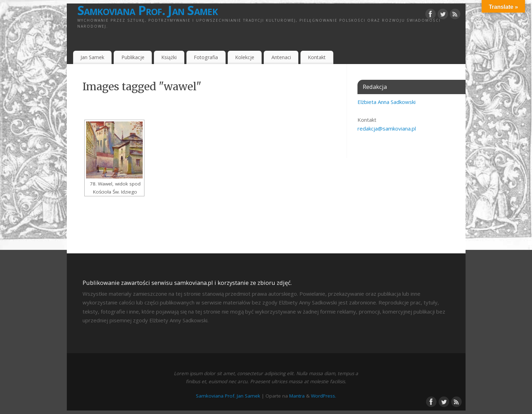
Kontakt (317, 57)
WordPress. (324, 396)
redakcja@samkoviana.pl (387, 128)
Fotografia (206, 57)
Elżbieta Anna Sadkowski (386, 102)
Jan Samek (92, 57)
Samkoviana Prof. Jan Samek (147, 10)
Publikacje (133, 57)
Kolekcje (245, 57)
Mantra (297, 396)
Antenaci (281, 57)
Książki (169, 57)
